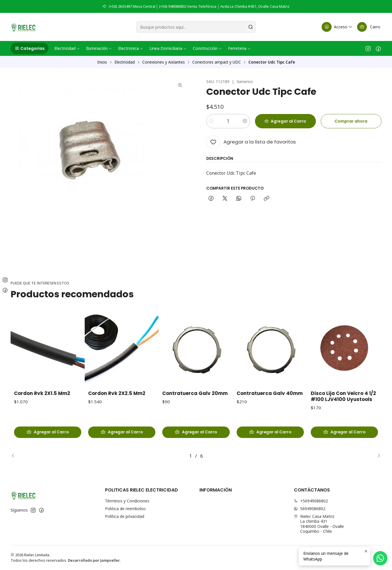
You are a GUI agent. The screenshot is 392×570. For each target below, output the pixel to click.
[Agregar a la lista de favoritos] (251, 142)
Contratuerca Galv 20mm (195, 404)
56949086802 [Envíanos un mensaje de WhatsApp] (310, 509)
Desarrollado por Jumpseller (94, 560)
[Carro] (369, 27)
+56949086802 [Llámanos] (311, 501)
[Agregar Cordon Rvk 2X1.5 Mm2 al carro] (48, 435)
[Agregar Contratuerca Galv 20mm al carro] (196, 442)
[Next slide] (377, 456)
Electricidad (125, 62)
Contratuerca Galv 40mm (270, 410)
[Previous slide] (15, 456)
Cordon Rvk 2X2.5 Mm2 (117, 399)
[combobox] (196, 27)
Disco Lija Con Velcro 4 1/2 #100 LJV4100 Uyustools (343, 421)
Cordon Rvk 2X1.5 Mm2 (42, 396)
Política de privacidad (125, 516)
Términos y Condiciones (127, 501)
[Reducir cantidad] (211, 121)
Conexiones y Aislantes (164, 62)
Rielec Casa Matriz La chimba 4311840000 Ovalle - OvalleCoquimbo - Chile (319, 524)
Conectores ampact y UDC (217, 62)
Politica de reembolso (125, 509)
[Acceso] (337, 27)
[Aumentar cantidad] (245, 121)
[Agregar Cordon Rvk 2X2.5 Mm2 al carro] (122, 438)
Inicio (102, 62)
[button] (29, 48)
